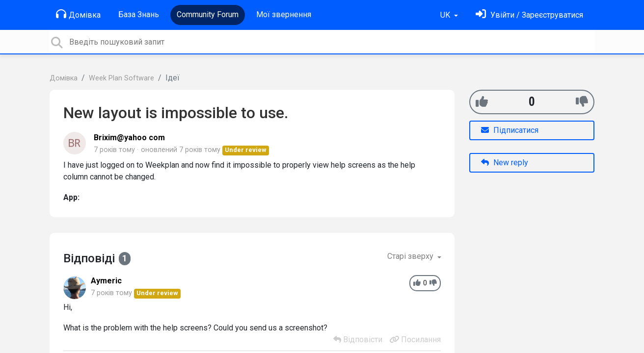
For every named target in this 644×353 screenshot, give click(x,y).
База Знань (139, 14)
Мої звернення (284, 14)
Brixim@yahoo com (129, 138)
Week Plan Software (121, 78)
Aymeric (106, 281)
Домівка (78, 14)
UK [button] (446, 15)
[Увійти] (529, 15)
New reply (505, 163)
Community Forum (208, 14)
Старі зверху (411, 256)
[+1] (482, 102)
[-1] (582, 102)
